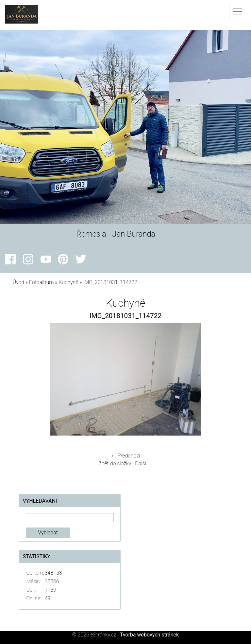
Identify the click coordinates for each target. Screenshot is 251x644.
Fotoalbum (41, 282)
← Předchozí (125, 456)
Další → (144, 464)
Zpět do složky (115, 464)
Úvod (18, 282)
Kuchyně (68, 282)
